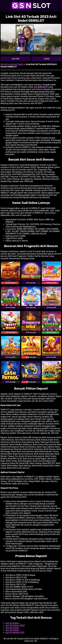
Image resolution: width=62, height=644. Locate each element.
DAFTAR (16, 59)
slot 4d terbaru (12, 623)
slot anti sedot (12, 628)
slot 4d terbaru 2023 (15, 625)
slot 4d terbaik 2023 (15, 632)
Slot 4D (4, 64)
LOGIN (47, 59)
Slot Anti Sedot (17, 64)
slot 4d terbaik (12, 630)
